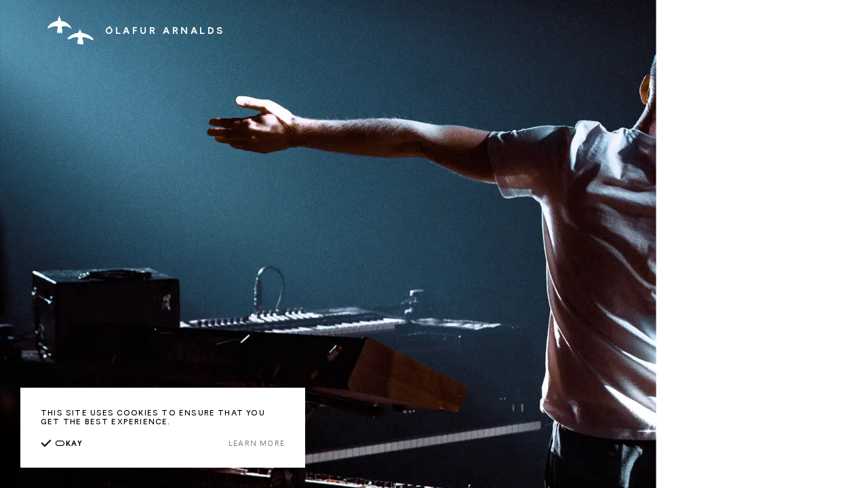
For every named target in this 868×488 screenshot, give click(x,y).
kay (62, 443)
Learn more (257, 443)
